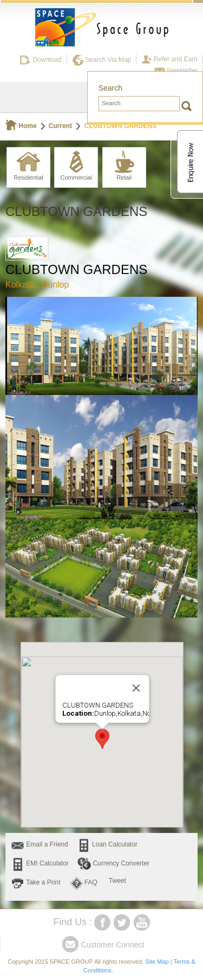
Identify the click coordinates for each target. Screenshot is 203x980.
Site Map (157, 962)
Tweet (117, 881)
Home (21, 126)
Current (60, 126)
